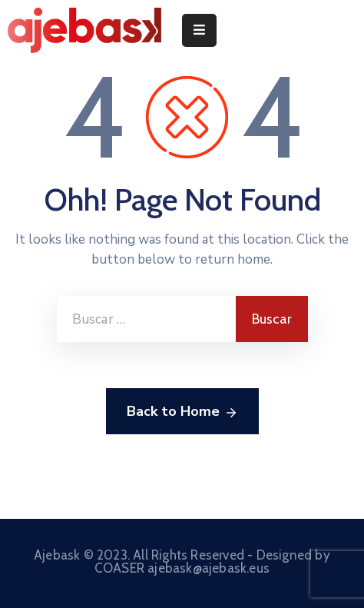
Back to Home (182, 412)
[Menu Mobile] (199, 30)
